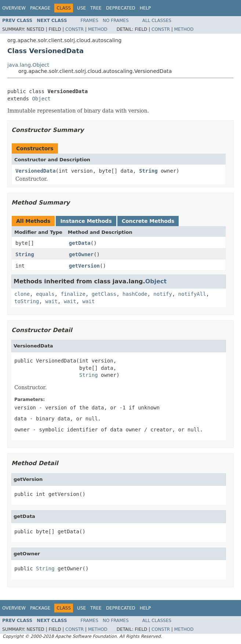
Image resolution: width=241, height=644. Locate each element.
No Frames (116, 21)
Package (40, 8)
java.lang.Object (28, 65)
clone (22, 294)
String (148, 171)
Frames (90, 21)
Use (81, 8)
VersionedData (36, 171)
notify (163, 294)
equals (45, 294)
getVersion (84, 266)
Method (98, 29)
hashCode (135, 294)
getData (80, 243)
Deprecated (121, 8)
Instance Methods (86, 221)
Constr (74, 29)
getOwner (81, 254)
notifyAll (192, 294)
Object (41, 99)
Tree (96, 8)
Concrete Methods (148, 221)
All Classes (157, 21)
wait (51, 301)
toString (27, 301)
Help (145, 8)
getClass (104, 294)
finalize (73, 294)
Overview (14, 8)
